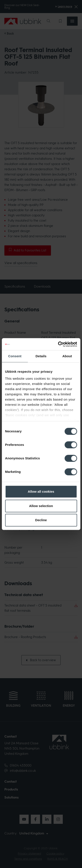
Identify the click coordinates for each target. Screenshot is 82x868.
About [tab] (67, 356)
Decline (41, 520)
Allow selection (41, 506)
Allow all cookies (41, 491)
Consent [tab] (15, 356)
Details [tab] (41, 356)
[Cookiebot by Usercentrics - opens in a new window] (58, 344)
